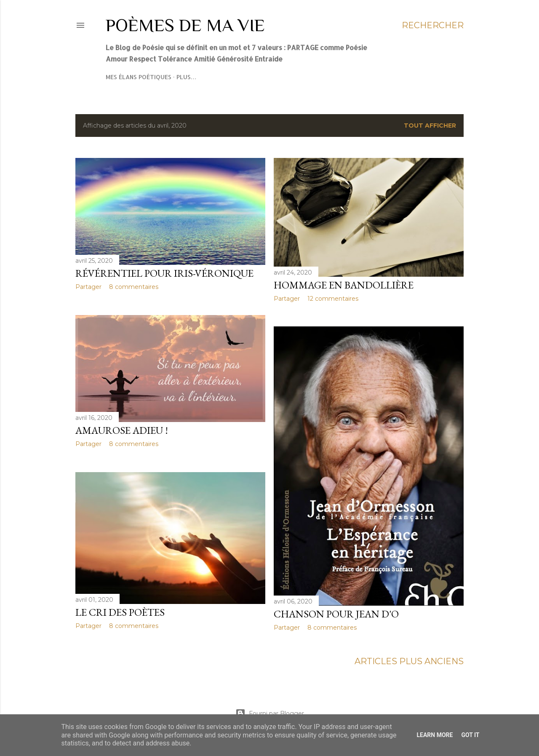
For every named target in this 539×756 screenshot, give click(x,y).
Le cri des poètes (120, 612)
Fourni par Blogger (270, 713)
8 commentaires (134, 287)
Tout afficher (430, 126)
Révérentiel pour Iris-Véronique (164, 273)
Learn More (435, 735)
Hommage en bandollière (344, 285)
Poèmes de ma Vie (185, 25)
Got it (470, 735)
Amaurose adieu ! (122, 430)
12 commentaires (333, 299)
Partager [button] (88, 287)
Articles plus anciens (409, 661)
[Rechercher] (433, 25)
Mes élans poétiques (139, 77)
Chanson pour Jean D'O (336, 614)
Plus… (187, 77)
